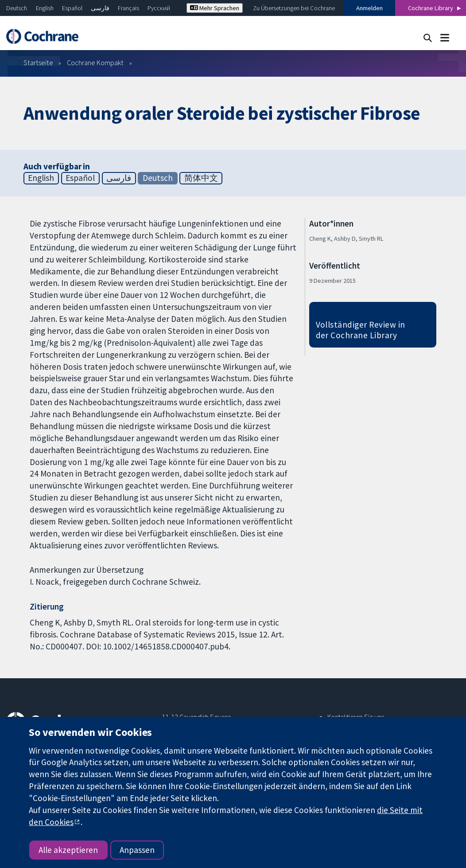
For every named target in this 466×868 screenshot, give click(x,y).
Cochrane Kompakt (95, 63)
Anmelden (369, 8)
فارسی (100, 8)
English (45, 8)
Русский (159, 8)
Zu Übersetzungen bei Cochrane (294, 8)
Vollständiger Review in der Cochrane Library (361, 330)
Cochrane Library (431, 8)
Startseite (38, 63)
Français (128, 8)
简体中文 (201, 178)
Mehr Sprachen (215, 8)
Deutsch (17, 8)
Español (72, 8)
